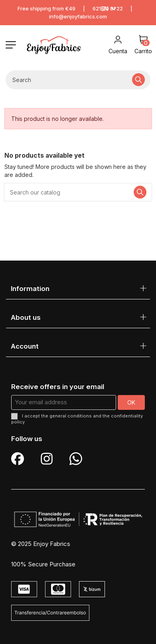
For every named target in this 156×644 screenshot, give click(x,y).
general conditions (71, 416)
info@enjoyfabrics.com (78, 16)
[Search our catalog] (138, 80)
